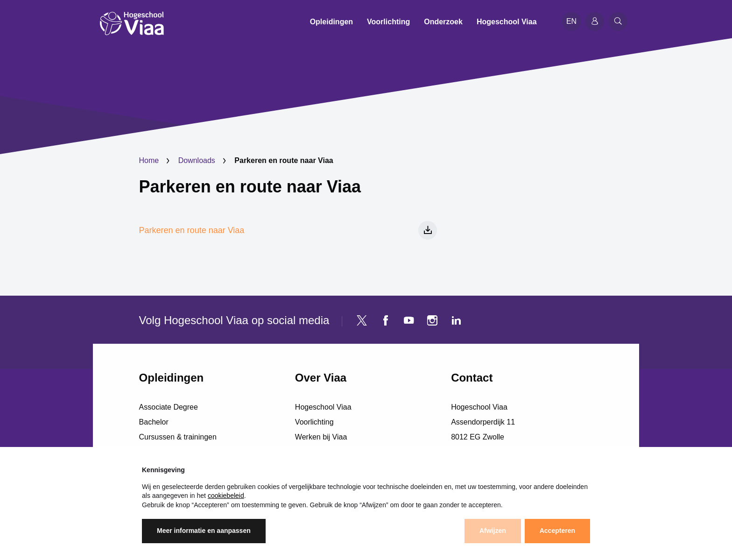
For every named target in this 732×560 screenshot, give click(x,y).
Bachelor (154, 422)
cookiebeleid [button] (226, 496)
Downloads (197, 160)
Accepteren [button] (557, 531)
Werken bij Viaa (321, 437)
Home (149, 160)
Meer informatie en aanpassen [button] (204, 531)
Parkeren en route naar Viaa (250, 187)
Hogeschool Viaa (323, 407)
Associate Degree (169, 407)
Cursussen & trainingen (178, 437)
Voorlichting (314, 422)
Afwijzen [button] (493, 531)
